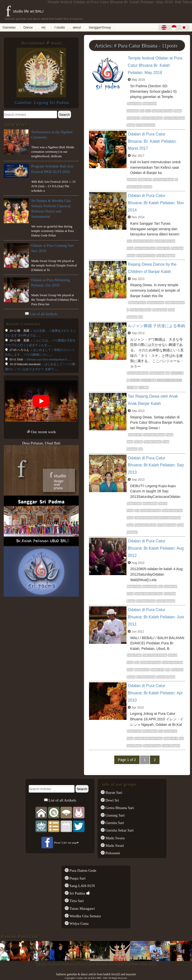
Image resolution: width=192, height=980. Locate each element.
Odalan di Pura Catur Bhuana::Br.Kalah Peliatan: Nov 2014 (156, 203)
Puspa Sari (77, 878)
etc (44, 27)
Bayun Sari (113, 793)
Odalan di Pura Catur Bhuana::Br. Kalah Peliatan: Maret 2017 (152, 141)
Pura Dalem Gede (82, 871)
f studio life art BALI (25, 11)
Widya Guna (78, 924)
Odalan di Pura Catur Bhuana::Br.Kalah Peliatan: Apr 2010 (155, 693)
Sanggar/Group (100, 27)
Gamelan (9, 27)
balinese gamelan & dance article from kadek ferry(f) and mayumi (96, 974)
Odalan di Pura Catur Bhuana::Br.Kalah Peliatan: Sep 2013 (156, 465)
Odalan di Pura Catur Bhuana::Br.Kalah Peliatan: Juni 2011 (156, 617)
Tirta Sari (76, 901)
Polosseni (112, 853)
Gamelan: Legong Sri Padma (42, 103)
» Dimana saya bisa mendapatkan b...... (48, 359)
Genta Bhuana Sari (119, 808)
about (77, 27)
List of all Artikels (43, 314)
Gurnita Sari (114, 823)
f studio (60, 27)
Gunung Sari (115, 815)
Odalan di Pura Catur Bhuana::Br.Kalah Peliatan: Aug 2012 (156, 548)
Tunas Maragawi (82, 909)
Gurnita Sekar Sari (119, 830)
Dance (28, 27)
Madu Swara (115, 838)
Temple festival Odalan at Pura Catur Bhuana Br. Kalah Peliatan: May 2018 (155, 65)
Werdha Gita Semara (85, 916)
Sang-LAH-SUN (82, 886)
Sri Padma (77, 893)
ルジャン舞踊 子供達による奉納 (156, 326)
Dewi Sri (112, 800)
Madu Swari (114, 846)
